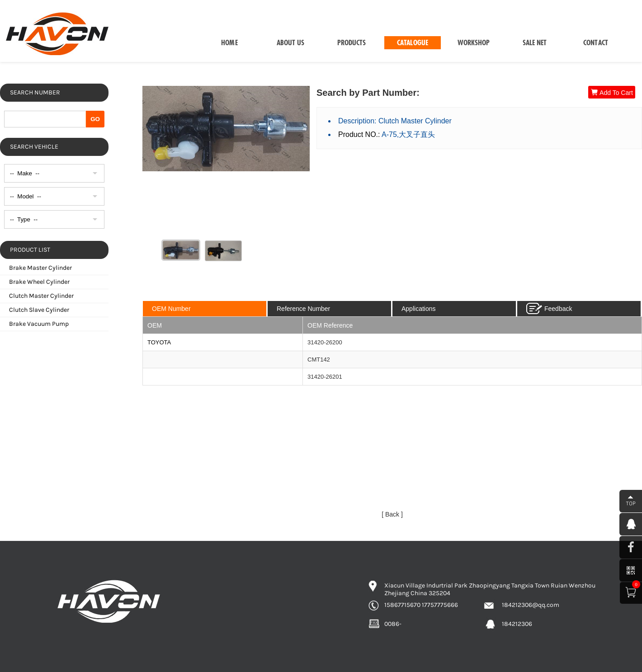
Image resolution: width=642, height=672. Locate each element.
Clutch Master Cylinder (41, 296)
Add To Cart (612, 92)
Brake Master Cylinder (40, 268)
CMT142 (319, 359)
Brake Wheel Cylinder (39, 282)
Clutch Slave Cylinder (39, 310)
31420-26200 (325, 342)
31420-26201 (325, 377)
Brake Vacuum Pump (39, 324)
